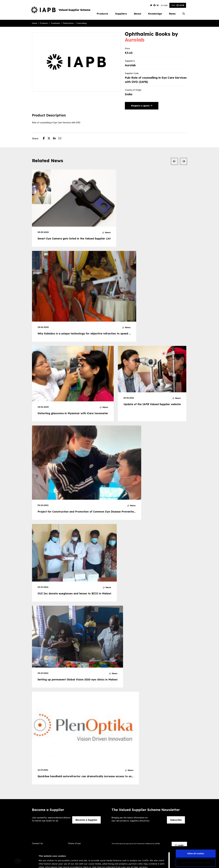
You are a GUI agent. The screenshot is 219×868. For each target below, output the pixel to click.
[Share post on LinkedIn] (56, 139)
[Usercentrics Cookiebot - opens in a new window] (18, 863)
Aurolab (135, 40)
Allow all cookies (196, 837)
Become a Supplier (86, 820)
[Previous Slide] (174, 161)
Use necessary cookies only (196, 846)
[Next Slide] (184, 161)
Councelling (81, 23)
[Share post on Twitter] (50, 139)
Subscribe (176, 820)
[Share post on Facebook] (45, 139)
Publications (68, 23)
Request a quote (142, 106)
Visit (178, 5)
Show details (45, 860)
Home (34, 23)
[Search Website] (184, 14)
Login (164, 5)
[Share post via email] (61, 139)
